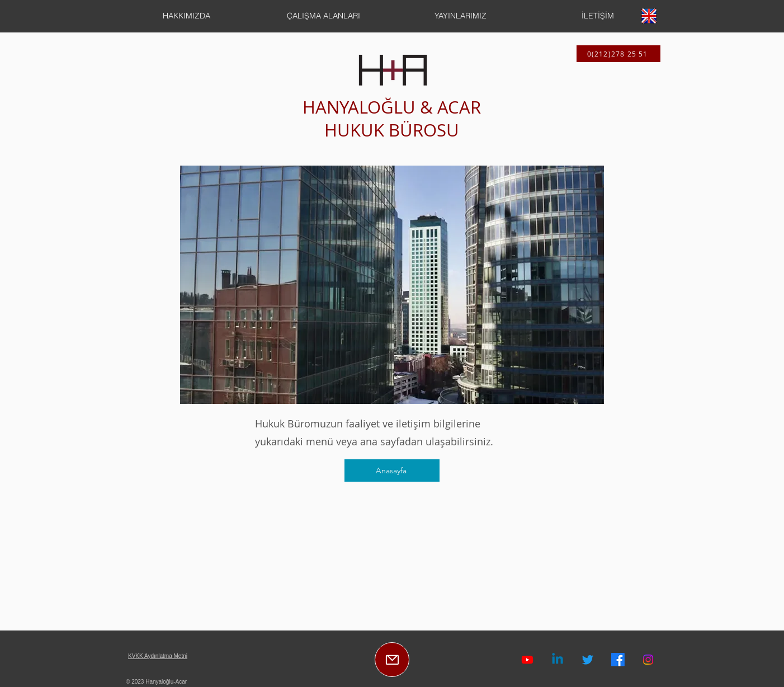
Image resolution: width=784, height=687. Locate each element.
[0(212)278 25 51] (618, 54)
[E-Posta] (392, 660)
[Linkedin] (558, 660)
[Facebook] (618, 660)
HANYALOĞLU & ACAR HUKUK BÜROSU (392, 119)
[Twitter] (588, 660)
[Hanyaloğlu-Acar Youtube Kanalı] (527, 660)
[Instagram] (648, 660)
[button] (186, 16)
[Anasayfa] (392, 470)
